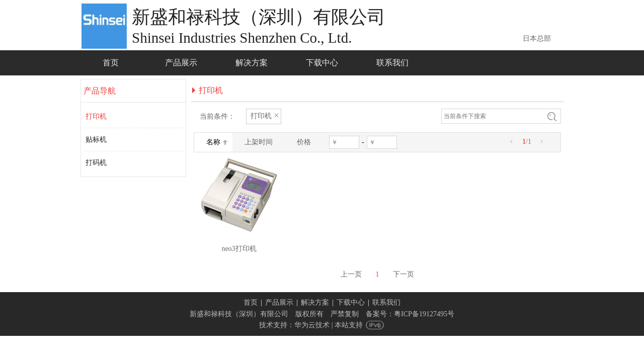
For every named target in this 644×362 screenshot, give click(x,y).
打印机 (96, 116)
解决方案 (315, 302)
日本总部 (537, 38)
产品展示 (279, 302)
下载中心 (351, 302)
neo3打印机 (239, 249)
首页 (251, 302)
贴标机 (96, 140)
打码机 (96, 163)
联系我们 (386, 302)
